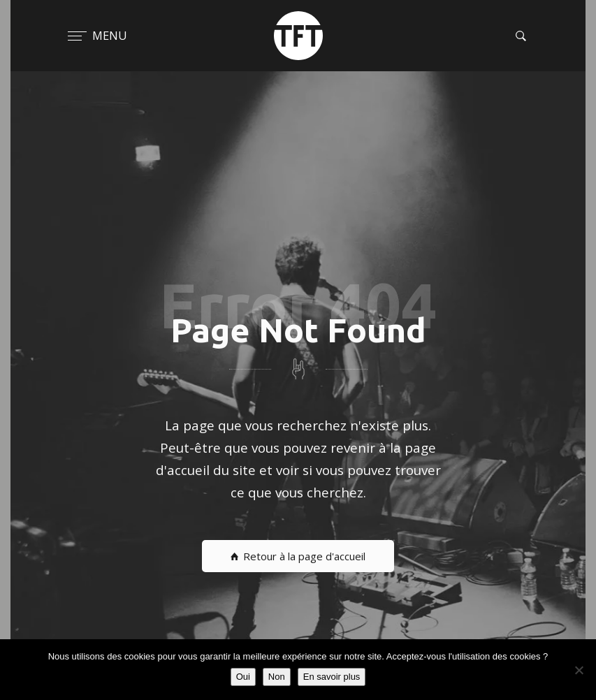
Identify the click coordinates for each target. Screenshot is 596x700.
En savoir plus (332, 677)
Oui (243, 677)
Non (277, 677)
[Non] (579, 670)
